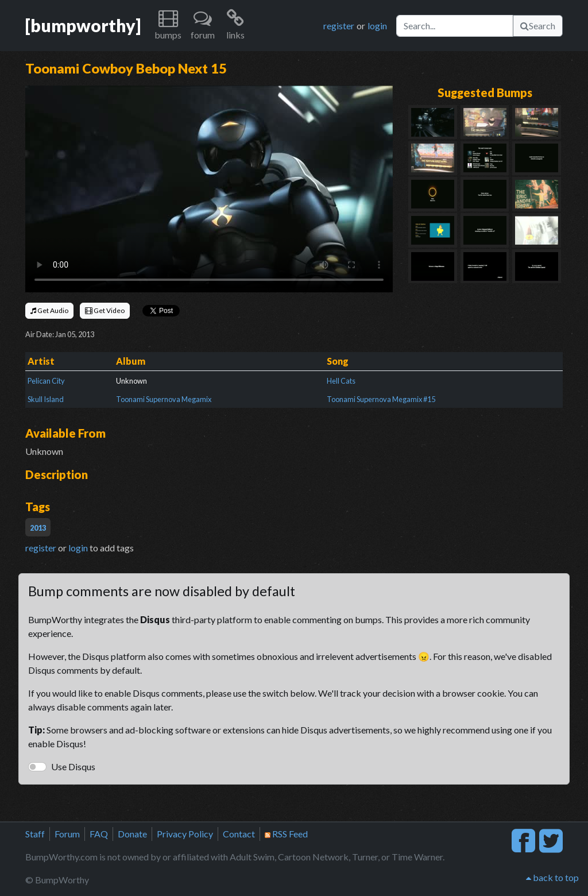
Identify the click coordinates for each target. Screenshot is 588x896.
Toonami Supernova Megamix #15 (381, 399)
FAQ (99, 834)
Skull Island (46, 399)
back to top (552, 877)
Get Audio (49, 310)
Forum (67, 834)
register (339, 26)
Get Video (105, 310)
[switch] (37, 767)
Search (538, 26)
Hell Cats (341, 381)
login (377, 26)
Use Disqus (73, 766)
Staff (35, 834)
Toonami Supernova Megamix (164, 399)
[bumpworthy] (83, 25)
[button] (168, 26)
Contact (239, 834)
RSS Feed (286, 834)
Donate (132, 834)
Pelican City (46, 381)
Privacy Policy (185, 834)
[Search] (455, 26)
